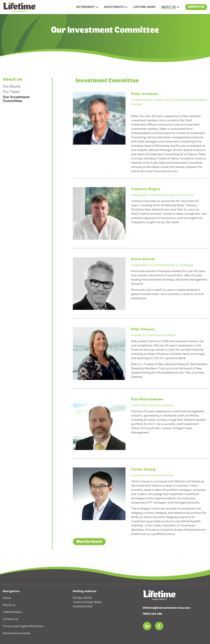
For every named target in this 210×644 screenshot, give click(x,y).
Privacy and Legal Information (23, 626)
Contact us (196, 7)
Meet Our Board (89, 542)
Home (7, 598)
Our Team (11, 92)
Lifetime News (12, 612)
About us (9, 605)
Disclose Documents (17, 633)
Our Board (11, 87)
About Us (13, 80)
